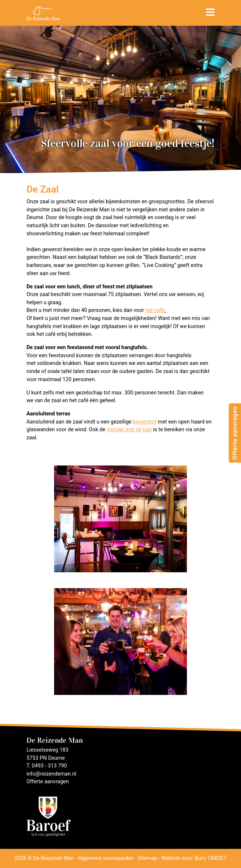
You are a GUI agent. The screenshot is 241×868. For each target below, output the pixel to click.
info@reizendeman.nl (51, 774)
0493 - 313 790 (49, 766)
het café (155, 310)
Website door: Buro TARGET (194, 858)
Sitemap (147, 858)
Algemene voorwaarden (106, 858)
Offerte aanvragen (235, 433)
